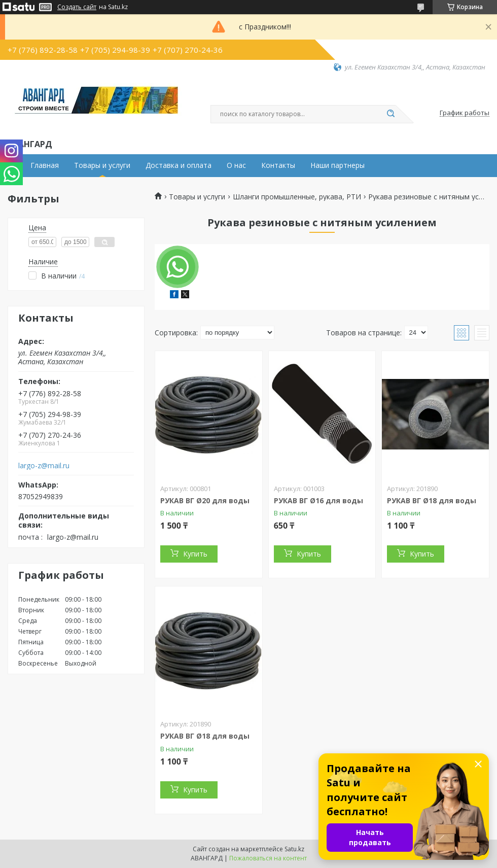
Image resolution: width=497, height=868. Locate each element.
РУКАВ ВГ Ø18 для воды (432, 500)
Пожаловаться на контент (268, 858)
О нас (236, 165)
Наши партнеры (338, 165)
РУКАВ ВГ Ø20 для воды (205, 500)
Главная (45, 165)
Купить (195, 554)
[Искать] (390, 114)
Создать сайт (77, 7)
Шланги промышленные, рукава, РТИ (297, 197)
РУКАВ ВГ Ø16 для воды (318, 500)
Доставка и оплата (179, 165)
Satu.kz (294, 849)
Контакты (278, 165)
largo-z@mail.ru (44, 466)
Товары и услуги (102, 165)
